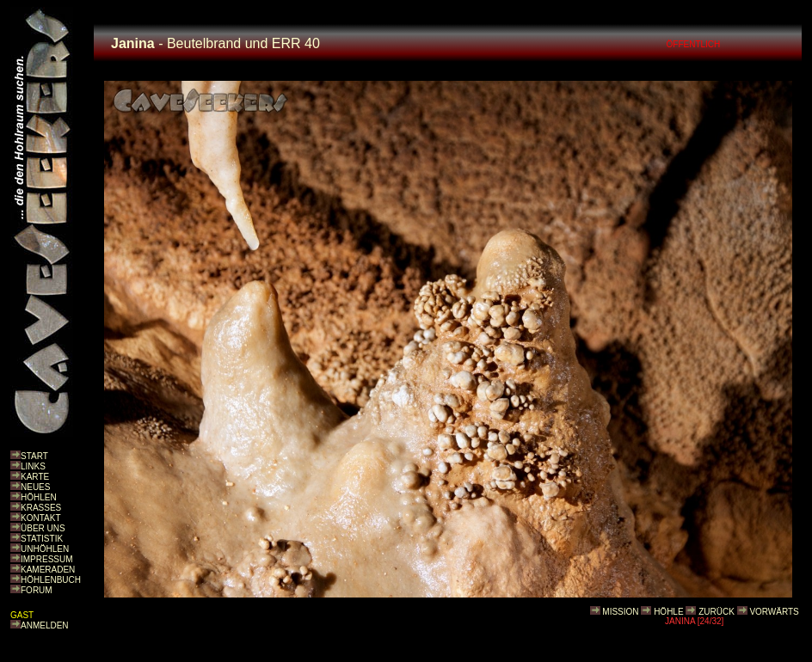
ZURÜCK (717, 612)
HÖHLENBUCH (51, 580)
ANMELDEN (45, 625)
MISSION (620, 612)
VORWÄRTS (774, 612)
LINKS (33, 466)
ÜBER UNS (43, 528)
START (34, 456)
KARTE (35, 477)
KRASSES (41, 508)
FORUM (37, 590)
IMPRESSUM (47, 559)
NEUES (35, 487)
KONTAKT (40, 518)
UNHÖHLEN (45, 549)
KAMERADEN (48, 570)
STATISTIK (42, 539)
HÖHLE (668, 612)
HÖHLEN (39, 497)
